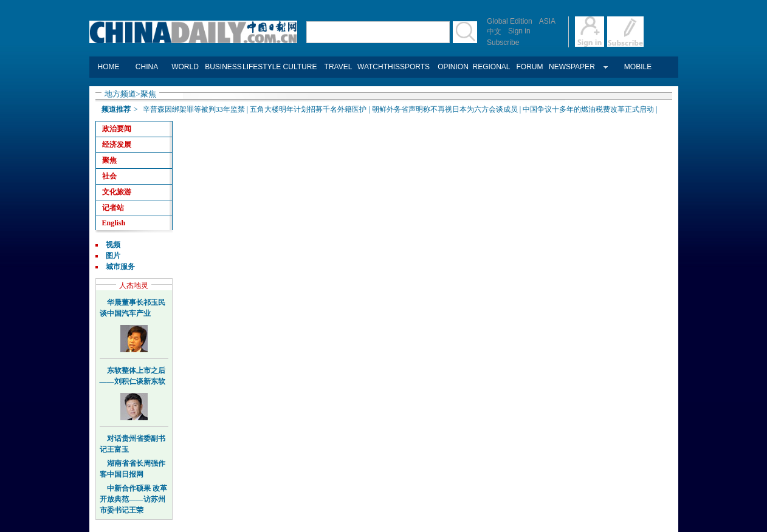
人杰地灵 (134, 285)
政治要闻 (117, 129)
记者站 (113, 208)
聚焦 (148, 94)
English (114, 223)
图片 (113, 256)
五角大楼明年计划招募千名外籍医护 (308, 109)
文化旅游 (117, 192)
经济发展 (117, 145)
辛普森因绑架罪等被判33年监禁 (194, 109)
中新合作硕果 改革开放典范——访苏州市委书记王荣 (133, 499)
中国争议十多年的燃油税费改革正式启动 (588, 109)
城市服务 (120, 267)
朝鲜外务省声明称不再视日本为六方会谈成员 (445, 109)
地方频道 (120, 94)
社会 (109, 176)
